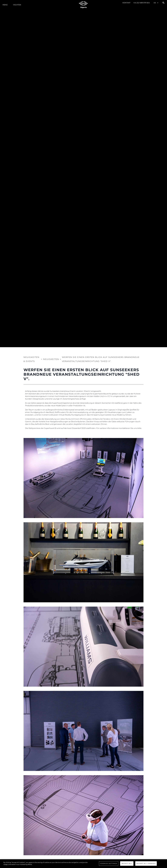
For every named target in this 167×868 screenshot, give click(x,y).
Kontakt (126, 3)
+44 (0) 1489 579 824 (141, 3)
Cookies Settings (109, 863)
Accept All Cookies (146, 863)
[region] (83, 864)
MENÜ (5, 5)
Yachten (17, 5)
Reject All (127, 863)
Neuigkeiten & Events (31, 359)
